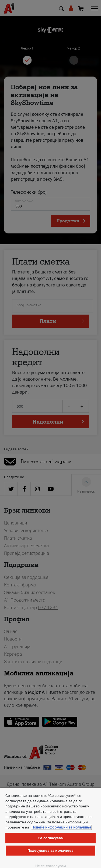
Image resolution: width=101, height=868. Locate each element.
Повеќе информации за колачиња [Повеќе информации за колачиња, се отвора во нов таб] (61, 827)
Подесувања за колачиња (51, 851)
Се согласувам (50, 838)
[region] (50, 828)
